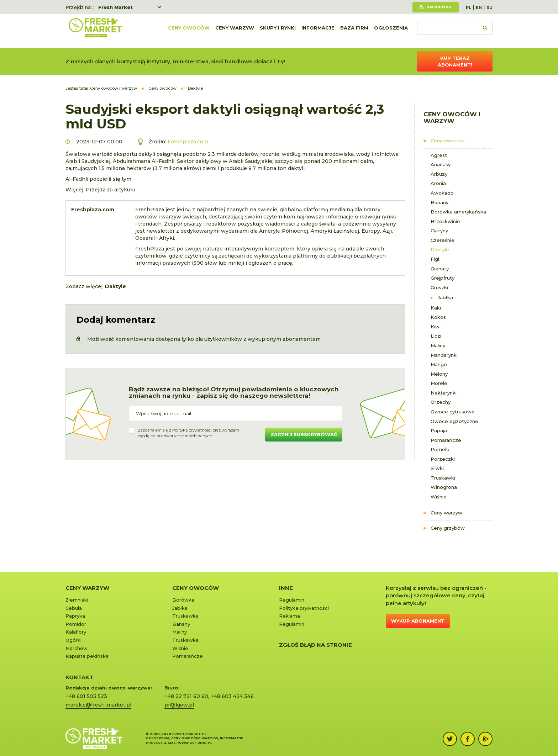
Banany (439, 202)
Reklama (289, 616)
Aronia (438, 183)
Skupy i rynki (278, 31)
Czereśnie (443, 240)
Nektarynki (444, 393)
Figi (435, 259)
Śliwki (437, 468)
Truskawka (185, 616)
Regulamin (292, 600)
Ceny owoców (189, 31)
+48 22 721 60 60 (186, 696)
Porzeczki (443, 459)
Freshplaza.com (188, 142)
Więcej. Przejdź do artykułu (100, 190)
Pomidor (76, 624)
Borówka (183, 600)
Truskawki (443, 478)
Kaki (436, 308)
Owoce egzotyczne (454, 421)
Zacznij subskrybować (304, 434)
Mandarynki (444, 355)
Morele (439, 383)
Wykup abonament (418, 621)
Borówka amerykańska (458, 212)
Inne (286, 588)
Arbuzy (439, 174)
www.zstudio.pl (195, 743)
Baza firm (354, 31)
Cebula (74, 608)
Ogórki (73, 640)
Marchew (77, 648)
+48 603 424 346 (232, 696)
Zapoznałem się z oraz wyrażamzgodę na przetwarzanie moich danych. (188, 433)
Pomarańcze (446, 440)
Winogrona (444, 487)
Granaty (440, 269)
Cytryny (439, 231)
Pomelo (440, 449)
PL (468, 7)
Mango (439, 364)
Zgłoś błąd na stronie (315, 645)
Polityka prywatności (304, 608)
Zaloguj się (439, 7)
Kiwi (436, 327)
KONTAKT (79, 677)
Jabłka (445, 297)
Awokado (442, 193)
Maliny (438, 345)
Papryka (75, 616)
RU (489, 7)
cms (172, 743)
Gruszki (439, 287)
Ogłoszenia (391, 31)
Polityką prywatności (192, 430)
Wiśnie (439, 497)
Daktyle (440, 249)
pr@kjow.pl (179, 705)
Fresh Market (115, 7)
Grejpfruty (443, 278)
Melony (439, 374)
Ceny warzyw (235, 31)
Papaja (439, 430)
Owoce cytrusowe (453, 412)
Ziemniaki (77, 600)
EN (479, 7)
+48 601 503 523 (86, 696)
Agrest (439, 155)
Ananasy (441, 164)
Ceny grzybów (448, 528)
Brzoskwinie (445, 221)
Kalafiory (76, 632)
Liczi (436, 336)
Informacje (318, 31)
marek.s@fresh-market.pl (98, 705)
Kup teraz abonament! (455, 61)
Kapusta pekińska (87, 656)
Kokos (438, 317)
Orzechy (441, 402)
